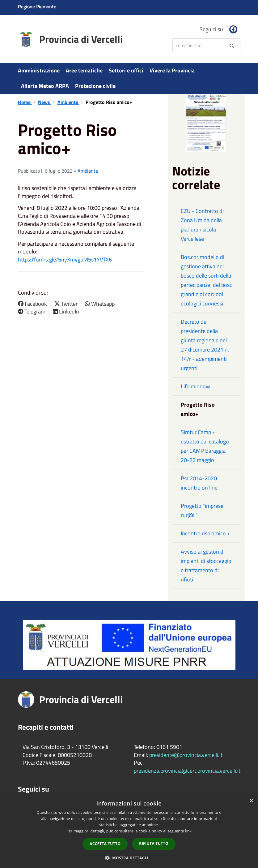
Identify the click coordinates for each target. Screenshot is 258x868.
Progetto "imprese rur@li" (202, 510)
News (45, 102)
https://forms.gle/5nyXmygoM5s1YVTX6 (65, 259)
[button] (129, 858)
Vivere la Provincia (172, 70)
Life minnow (195, 386)
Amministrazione (39, 70)
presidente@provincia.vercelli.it (186, 755)
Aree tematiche (84, 70)
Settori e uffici (126, 70)
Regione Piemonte (37, 6)
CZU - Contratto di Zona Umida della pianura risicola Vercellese (202, 225)
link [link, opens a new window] (188, 831)
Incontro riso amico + (205, 533)
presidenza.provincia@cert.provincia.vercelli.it (187, 771)
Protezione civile (95, 86)
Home (25, 102)
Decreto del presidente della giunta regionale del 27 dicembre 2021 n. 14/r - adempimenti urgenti (205, 345)
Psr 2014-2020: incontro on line (199, 483)
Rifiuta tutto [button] (154, 843)
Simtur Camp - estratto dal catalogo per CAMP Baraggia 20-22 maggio (205, 446)
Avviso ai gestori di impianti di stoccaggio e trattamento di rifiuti (206, 566)
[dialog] (129, 831)
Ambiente (68, 102)
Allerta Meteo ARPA (45, 86)
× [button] (251, 801)
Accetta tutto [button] (105, 844)
